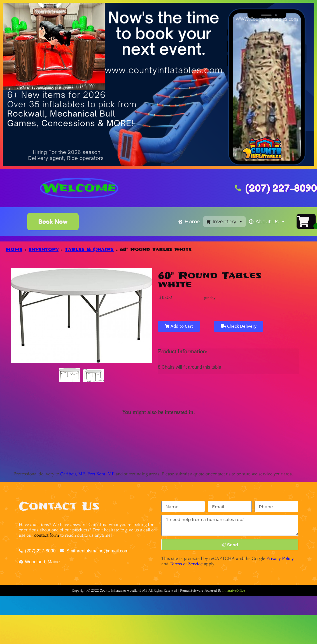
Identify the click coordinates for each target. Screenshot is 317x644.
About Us (270, 222)
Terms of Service (186, 564)
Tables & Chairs (89, 249)
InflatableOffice (234, 590)
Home (192, 222)
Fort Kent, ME (101, 474)
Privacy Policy (280, 558)
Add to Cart (179, 326)
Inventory (228, 222)
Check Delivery (239, 326)
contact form (47, 535)
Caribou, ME (73, 474)
